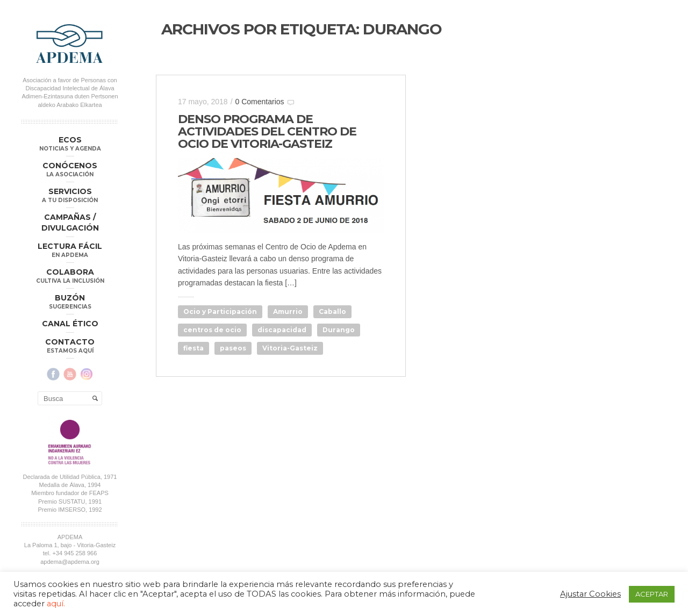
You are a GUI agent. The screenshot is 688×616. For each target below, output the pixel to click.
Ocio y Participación (220, 311)
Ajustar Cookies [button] (590, 594)
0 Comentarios (260, 102)
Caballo (332, 311)
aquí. (56, 604)
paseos (233, 348)
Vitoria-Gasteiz (290, 348)
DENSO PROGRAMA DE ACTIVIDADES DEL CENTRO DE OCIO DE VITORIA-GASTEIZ (267, 131)
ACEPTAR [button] (652, 594)
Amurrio (288, 311)
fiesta (193, 348)
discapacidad (282, 330)
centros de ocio (212, 330)
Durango (339, 330)
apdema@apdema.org (70, 561)
